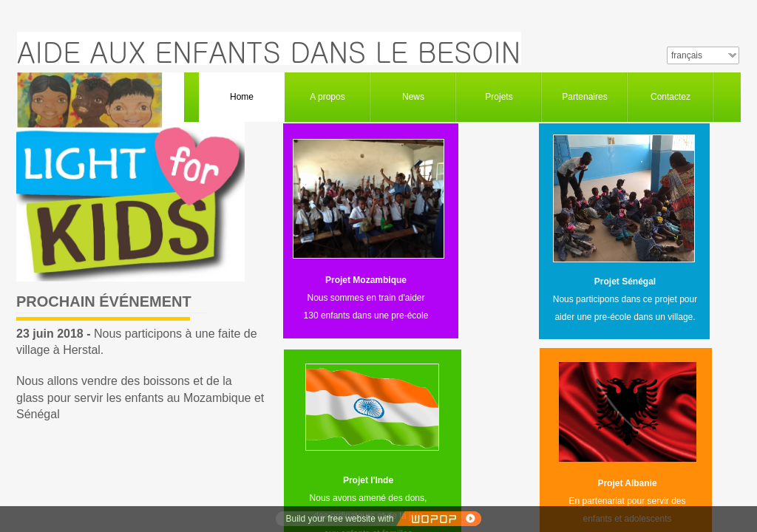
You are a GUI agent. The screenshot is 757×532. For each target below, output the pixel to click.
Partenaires (584, 97)
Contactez (671, 97)
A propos (327, 97)
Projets (499, 97)
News (413, 97)
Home (242, 97)
